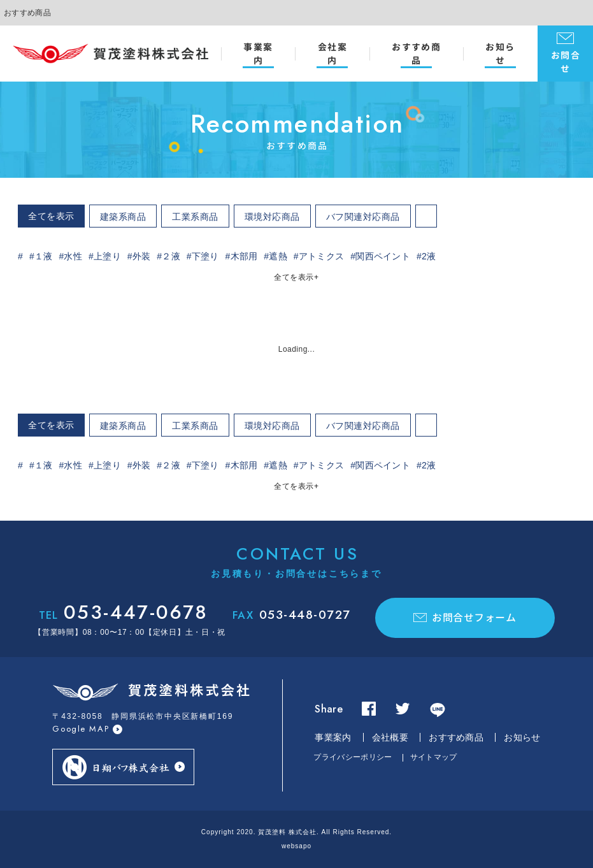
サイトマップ (434, 757)
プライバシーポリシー (353, 757)
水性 (73, 256)
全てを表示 (51, 216)
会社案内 (332, 54)
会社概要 (390, 737)
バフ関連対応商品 (363, 217)
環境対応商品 (272, 217)
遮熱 (278, 256)
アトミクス (322, 256)
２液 (171, 256)
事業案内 (258, 54)
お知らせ (500, 54)
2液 (429, 256)
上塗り (107, 256)
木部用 (244, 256)
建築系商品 (123, 217)
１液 (44, 256)
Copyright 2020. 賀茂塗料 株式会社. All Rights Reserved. (296, 832)
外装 (142, 256)
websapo (296, 846)
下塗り (205, 256)
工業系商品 (195, 217)
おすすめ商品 (416, 54)
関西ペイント (383, 256)
